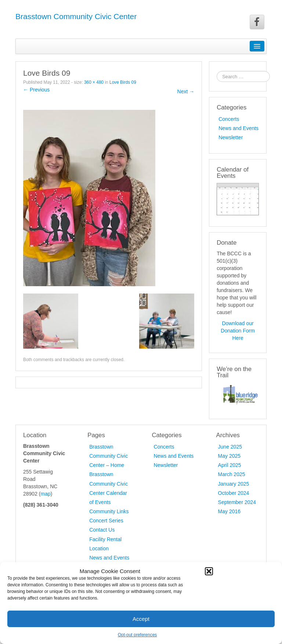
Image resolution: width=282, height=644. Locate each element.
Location (99, 548)
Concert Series (106, 521)
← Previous (36, 90)
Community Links (109, 511)
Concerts (229, 119)
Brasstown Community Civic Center (76, 16)
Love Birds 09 (123, 82)
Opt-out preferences (138, 635)
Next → (186, 91)
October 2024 (234, 493)
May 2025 (229, 456)
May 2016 (229, 511)
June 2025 (230, 447)
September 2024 (237, 502)
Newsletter (231, 137)
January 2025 (234, 484)
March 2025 (232, 474)
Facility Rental (105, 539)
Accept (141, 619)
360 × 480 (94, 82)
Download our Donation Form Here (238, 331)
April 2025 (230, 465)
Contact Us (102, 530)
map (45, 494)
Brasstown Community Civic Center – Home (109, 456)
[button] (209, 571)
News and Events (238, 128)
